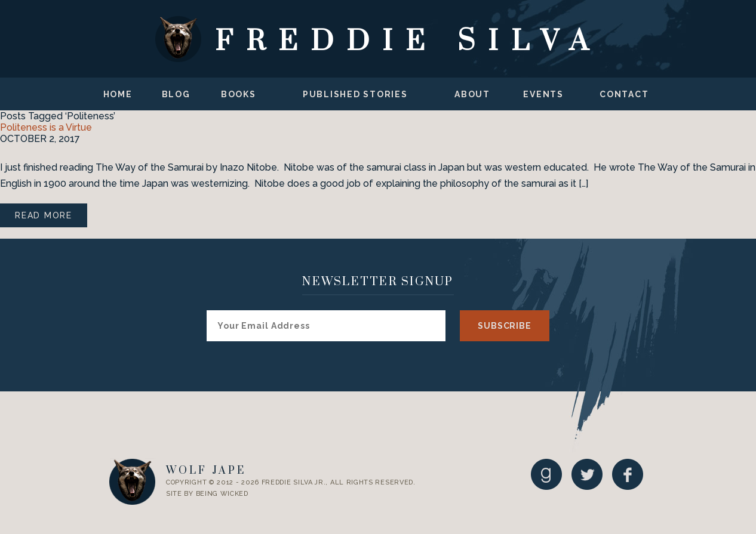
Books (239, 94)
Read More (44, 215)
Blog (176, 94)
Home (118, 94)
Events (543, 94)
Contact (624, 94)
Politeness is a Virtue (46, 127)
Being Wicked (222, 494)
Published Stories (355, 94)
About (472, 94)
